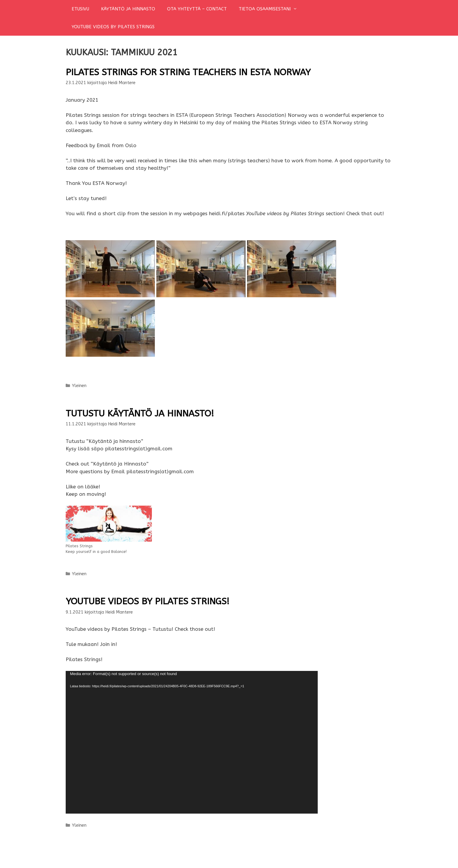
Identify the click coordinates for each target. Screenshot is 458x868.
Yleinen (79, 386)
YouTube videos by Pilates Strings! (148, 601)
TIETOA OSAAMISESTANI (271, 9)
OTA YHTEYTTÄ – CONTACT (197, 9)
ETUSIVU (80, 9)
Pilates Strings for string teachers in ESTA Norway (188, 72)
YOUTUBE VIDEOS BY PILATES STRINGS (113, 27)
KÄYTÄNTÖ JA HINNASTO (128, 9)
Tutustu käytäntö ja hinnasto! (140, 413)
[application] (192, 742)
